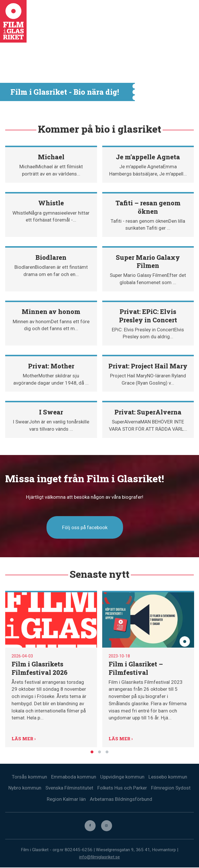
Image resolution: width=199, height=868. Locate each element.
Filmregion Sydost (171, 788)
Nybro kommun (25, 788)
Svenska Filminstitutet (69, 788)
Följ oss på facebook (85, 527)
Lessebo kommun (168, 777)
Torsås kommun (29, 777)
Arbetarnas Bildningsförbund (121, 799)
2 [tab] (100, 752)
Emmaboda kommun (74, 777)
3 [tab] (107, 752)
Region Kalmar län (66, 799)
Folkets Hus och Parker (122, 788)
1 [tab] (92, 752)
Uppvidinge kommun (122, 777)
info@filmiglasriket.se (100, 857)
